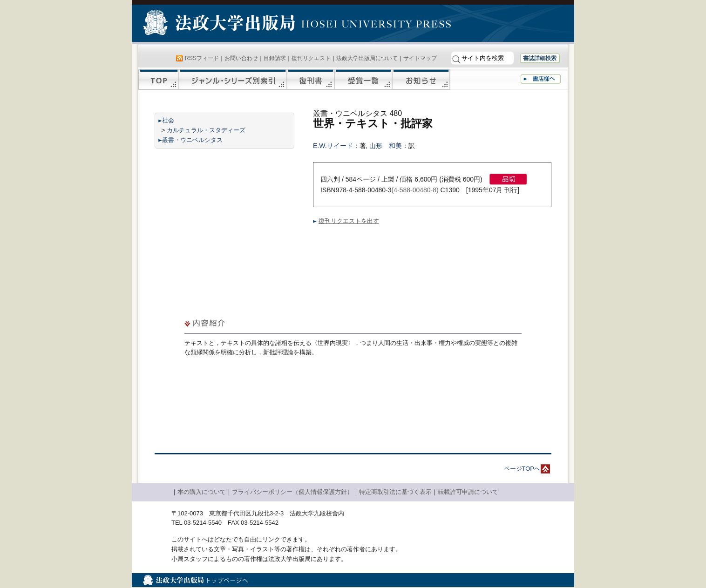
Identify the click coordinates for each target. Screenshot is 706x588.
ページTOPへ (522, 469)
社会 (168, 120)
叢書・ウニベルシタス (192, 140)
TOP (159, 80)
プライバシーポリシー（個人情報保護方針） (292, 492)
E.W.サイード (333, 146)
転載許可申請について (468, 492)
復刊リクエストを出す (349, 221)
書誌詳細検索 (540, 58)
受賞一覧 (363, 80)
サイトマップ (420, 58)
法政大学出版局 (220, 24)
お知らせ (421, 80)
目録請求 (275, 58)
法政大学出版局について (367, 58)
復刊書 (311, 80)
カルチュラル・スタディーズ (206, 130)
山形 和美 (386, 146)
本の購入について (202, 492)
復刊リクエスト (311, 58)
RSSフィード (202, 58)
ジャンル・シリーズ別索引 (233, 80)
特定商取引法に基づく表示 (395, 492)
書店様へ (541, 79)
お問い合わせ (241, 58)
